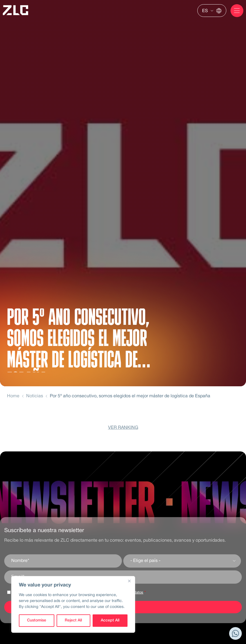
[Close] (129, 581)
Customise (37, 620)
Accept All (110, 620)
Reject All (73, 620)
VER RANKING (123, 431)
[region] (73, 604)
